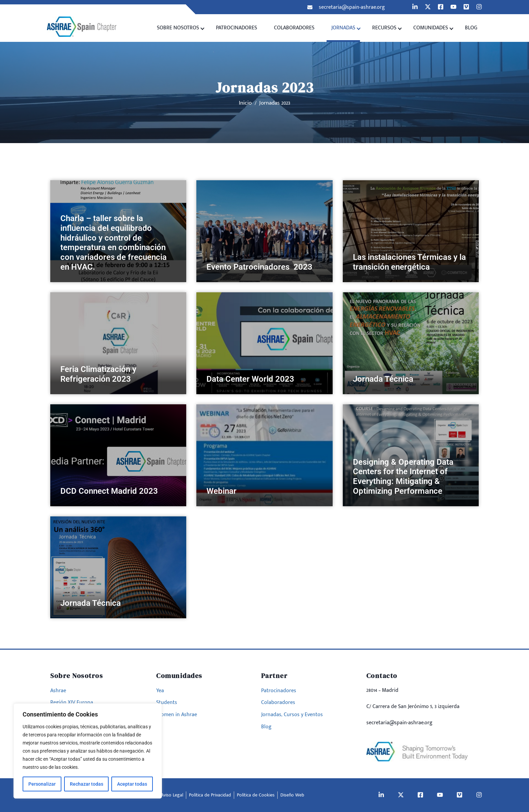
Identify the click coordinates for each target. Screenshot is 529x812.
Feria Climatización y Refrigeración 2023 (98, 374)
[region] (88, 751)
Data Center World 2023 (250, 379)
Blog (471, 28)
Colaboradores (294, 28)
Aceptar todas (132, 784)
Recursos (384, 28)
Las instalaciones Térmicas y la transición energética (409, 262)
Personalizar (42, 784)
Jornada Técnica (383, 379)
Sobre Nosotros (178, 28)
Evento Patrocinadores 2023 (260, 267)
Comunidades (431, 28)
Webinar (221, 491)
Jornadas (343, 28)
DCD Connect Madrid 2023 (109, 491)
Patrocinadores (236, 28)
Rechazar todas (87, 784)
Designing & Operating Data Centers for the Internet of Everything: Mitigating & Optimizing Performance (403, 477)
